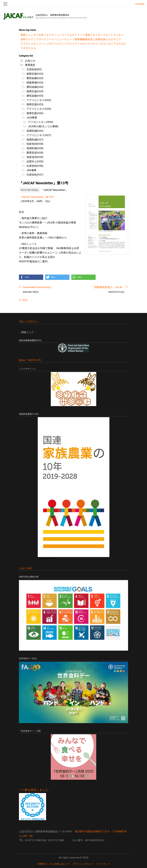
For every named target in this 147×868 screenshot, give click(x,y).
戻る (25, 300)
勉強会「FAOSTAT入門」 (31, 360)
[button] (31, 277)
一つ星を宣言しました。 (35, 790)
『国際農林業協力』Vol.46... (108, 287)
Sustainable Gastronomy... (38, 287)
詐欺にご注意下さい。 (30, 321)
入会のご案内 (25, 568)
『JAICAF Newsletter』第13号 (36, 197)
